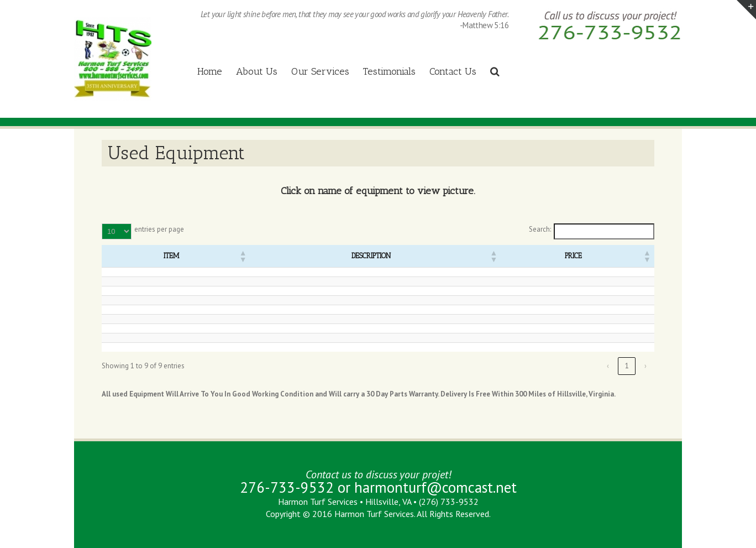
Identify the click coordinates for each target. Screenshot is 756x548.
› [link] (645, 366)
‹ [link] (608, 366)
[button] (243, 256)
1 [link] (627, 366)
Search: (540, 229)
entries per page (159, 229)
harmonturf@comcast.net (435, 487)
